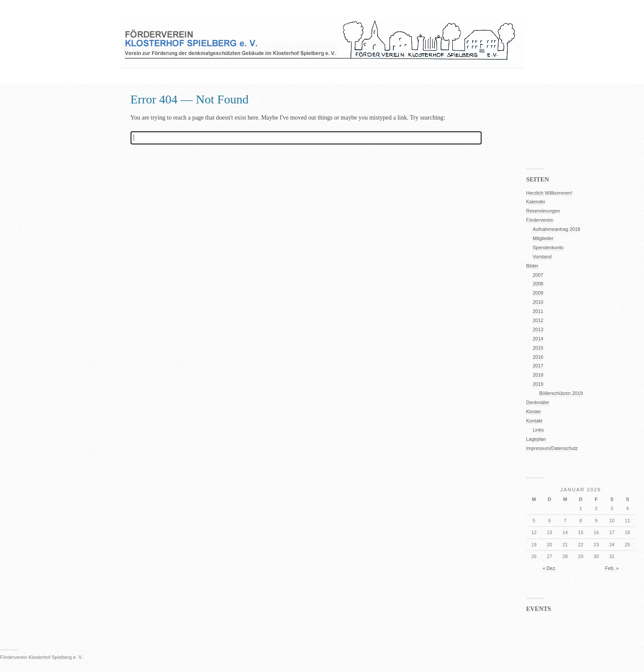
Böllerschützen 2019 (561, 393)
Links (538, 430)
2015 (538, 348)
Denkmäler (538, 402)
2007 (538, 275)
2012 (538, 320)
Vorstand (542, 257)
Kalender (536, 202)
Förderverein (540, 220)
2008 (538, 284)
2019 (538, 384)
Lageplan (536, 439)
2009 (538, 293)
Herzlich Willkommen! (549, 193)
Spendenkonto (548, 247)
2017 (538, 366)
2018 (538, 375)
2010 (538, 302)
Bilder (532, 266)
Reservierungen (543, 211)
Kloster (534, 411)
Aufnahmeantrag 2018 (556, 229)
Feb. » (612, 568)
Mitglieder (543, 238)
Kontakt (534, 421)
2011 (538, 311)
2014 (538, 339)
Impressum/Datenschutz (552, 448)
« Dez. (550, 568)
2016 (538, 357)
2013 (538, 329)
